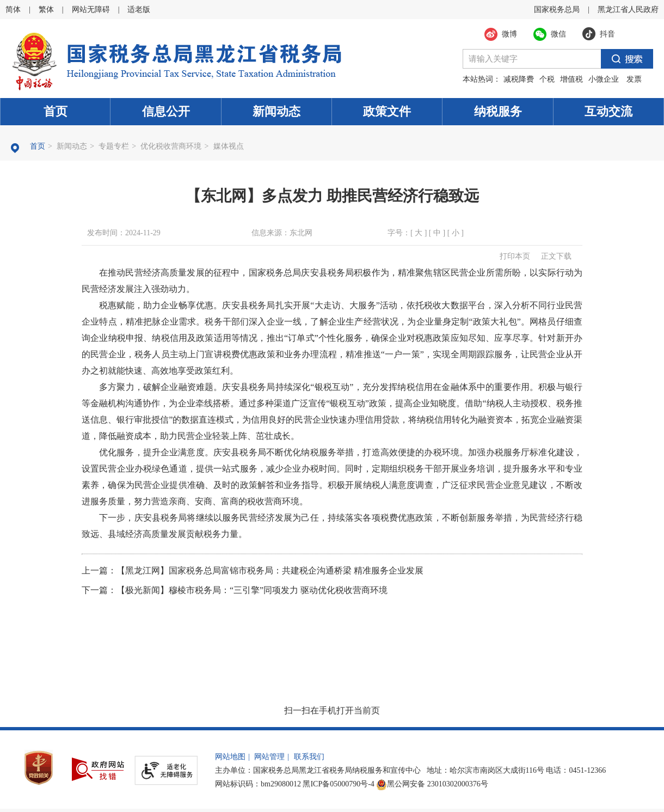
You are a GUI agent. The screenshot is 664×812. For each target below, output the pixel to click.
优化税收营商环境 (171, 146)
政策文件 (387, 111)
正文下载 (556, 256)
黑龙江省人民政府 (628, 10)
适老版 (139, 10)
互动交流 (608, 111)
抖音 (607, 34)
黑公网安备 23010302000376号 (432, 784)
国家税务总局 (557, 10)
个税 (547, 79)
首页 (56, 111)
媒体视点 (229, 146)
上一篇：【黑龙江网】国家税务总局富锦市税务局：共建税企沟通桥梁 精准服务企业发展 (253, 570)
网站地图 (230, 757)
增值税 (571, 79)
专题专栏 (114, 146)
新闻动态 (276, 111)
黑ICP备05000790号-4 (338, 784)
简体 (13, 10)
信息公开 (166, 111)
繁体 (46, 10)
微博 (509, 34)
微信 (558, 34)
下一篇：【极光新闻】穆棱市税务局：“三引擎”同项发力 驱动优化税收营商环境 (235, 590)
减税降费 (519, 79)
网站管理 (269, 757)
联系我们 (309, 757)
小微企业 (604, 79)
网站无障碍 (91, 10)
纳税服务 (498, 111)
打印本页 (515, 256)
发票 (634, 79)
